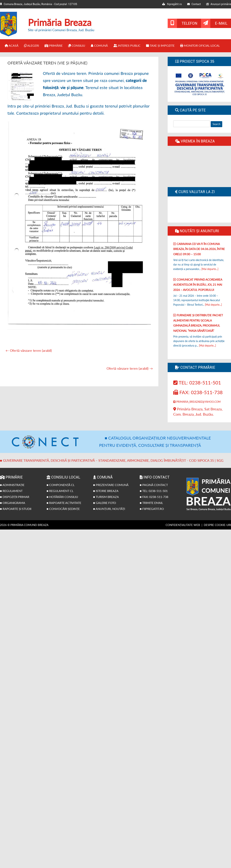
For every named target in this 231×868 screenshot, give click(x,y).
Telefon (189, 23)
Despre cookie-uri (217, 525)
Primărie (54, 45)
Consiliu (77, 45)
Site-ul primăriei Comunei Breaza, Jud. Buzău (61, 30)
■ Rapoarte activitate (64, 503)
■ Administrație (12, 485)
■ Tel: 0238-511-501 (154, 491)
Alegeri (31, 45)
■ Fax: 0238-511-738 (154, 497)
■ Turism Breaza (106, 497)
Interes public (127, 45)
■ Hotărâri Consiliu (62, 497)
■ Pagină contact (154, 485)
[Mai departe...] (210, 269)
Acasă (12, 45)
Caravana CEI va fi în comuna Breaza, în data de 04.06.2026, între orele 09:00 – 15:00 (199, 249)
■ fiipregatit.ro (152, 509)
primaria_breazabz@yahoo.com (197, 402)
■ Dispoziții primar (15, 497)
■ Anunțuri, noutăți (109, 509)
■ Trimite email (151, 503)
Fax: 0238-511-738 (198, 392)
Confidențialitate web (183, 525)
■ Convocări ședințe (63, 509)
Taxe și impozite (160, 45)
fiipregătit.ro (172, 4)
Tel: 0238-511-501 (197, 383)
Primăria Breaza (60, 22)
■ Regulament (11, 491)
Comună (99, 45)
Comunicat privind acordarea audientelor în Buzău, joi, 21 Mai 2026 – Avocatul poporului (198, 285)
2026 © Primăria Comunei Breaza (24, 525)
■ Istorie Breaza (106, 491)
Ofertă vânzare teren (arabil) (29, 350)
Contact (194, 4)
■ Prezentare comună (111, 485)
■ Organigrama (13, 503)
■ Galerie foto (105, 503)
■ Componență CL (61, 485)
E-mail (221, 23)
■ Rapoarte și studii (16, 509)
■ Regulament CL (60, 491)
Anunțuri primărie (219, 4)
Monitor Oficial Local (200, 45)
